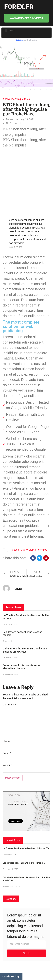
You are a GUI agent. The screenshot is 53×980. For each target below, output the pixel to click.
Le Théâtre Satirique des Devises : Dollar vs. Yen (26, 848)
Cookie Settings (11, 977)
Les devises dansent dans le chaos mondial (24, 863)
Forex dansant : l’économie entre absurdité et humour (21, 667)
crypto (24, 550)
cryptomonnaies (38, 550)
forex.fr (19, 7)
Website (7, 765)
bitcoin (16, 550)
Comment (9, 705)
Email (7, 753)
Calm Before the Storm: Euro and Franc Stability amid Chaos (25, 650)
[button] (33, 558)
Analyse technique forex (16, 99)
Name (7, 741)
